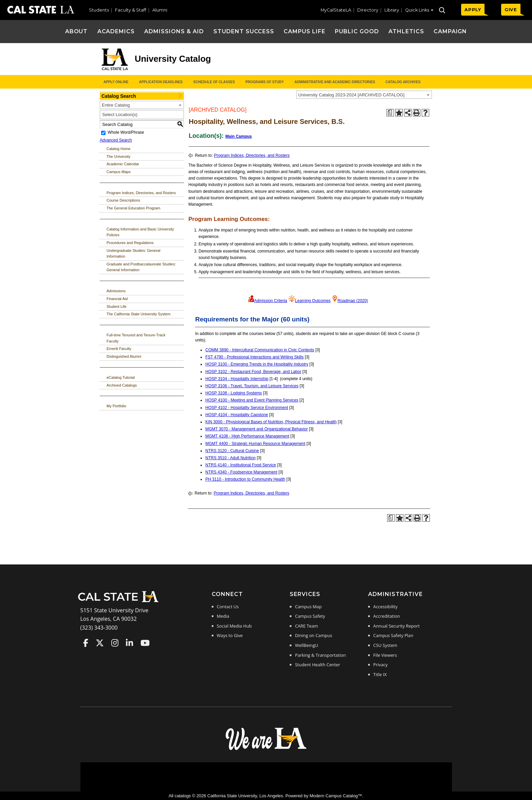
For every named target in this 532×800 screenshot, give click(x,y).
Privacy (380, 665)
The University (118, 156)
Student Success (244, 31)
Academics (116, 31)
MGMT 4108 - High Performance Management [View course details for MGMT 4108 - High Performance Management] (247, 436)
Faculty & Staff (131, 10)
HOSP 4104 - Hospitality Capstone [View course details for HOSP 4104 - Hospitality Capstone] (237, 415)
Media (223, 616)
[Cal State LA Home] (120, 601)
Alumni (160, 10)
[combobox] (364, 95)
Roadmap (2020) (353, 301)
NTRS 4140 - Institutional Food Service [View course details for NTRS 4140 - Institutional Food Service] (241, 465)
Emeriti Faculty (119, 349)
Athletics (406, 31)
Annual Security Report (396, 626)
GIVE (511, 10)
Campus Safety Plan (393, 635)
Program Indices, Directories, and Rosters (141, 193)
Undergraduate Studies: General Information (133, 254)
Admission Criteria (271, 301)
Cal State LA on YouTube (145, 643)
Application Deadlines (161, 82)
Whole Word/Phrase (126, 133)
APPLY (473, 10)
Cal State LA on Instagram (115, 643)
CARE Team (306, 626)
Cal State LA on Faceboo (86, 643)
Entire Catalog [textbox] (116, 105)
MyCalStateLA (336, 10)
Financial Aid (117, 299)
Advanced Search (116, 140)
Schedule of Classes (214, 82)
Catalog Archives (403, 82)
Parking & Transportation (320, 655)
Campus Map (308, 607)
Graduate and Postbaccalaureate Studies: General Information (141, 267)
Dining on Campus (313, 635)
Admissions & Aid (174, 31)
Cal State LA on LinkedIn (129, 643)
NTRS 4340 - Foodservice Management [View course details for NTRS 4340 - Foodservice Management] (241, 472)
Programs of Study (264, 82)
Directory (368, 10)
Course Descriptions (123, 200)
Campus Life (305, 31)
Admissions (116, 291)
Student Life (117, 306)
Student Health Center (317, 665)
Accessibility (385, 607)
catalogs (183, 796)
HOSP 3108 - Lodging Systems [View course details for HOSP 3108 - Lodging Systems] (234, 393)
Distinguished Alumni (124, 356)
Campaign (450, 31)
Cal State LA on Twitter (100, 643)
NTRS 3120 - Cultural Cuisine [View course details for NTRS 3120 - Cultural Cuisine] (232, 451)
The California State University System (138, 314)
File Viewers (385, 655)
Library (392, 10)
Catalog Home (118, 149)
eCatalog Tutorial (121, 377)
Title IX (380, 674)
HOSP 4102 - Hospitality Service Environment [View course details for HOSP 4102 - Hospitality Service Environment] (247, 408)
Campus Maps (119, 172)
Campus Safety (310, 616)
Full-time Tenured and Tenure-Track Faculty (136, 338)
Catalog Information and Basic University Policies (140, 232)
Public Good (357, 31)
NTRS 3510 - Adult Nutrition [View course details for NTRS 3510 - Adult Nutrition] (230, 458)
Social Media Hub (234, 626)
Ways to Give (230, 635)
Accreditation (387, 616)
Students (99, 10)
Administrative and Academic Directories (335, 82)
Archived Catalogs (122, 385)
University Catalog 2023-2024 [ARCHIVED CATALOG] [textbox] (351, 95)
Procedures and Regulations (130, 243)
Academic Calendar (123, 164)
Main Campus (239, 136)
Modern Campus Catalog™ (336, 796)
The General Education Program (133, 208)
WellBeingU (306, 645)
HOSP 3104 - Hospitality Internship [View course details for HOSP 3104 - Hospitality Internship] (237, 379)
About (77, 31)
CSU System (385, 645)
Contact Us (228, 607)
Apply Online (116, 82)
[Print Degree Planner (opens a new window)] (390, 113)
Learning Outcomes (313, 301)
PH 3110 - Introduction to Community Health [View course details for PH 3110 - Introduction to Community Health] (245, 479)
